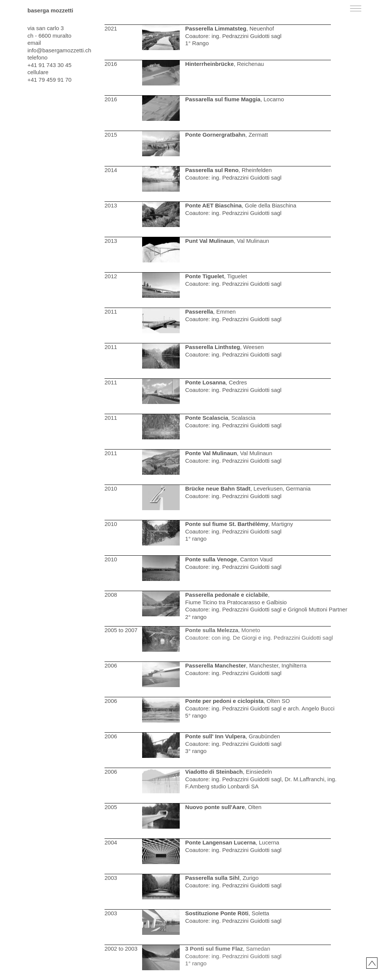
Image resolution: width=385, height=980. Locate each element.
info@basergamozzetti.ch (59, 50)
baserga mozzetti (50, 10)
